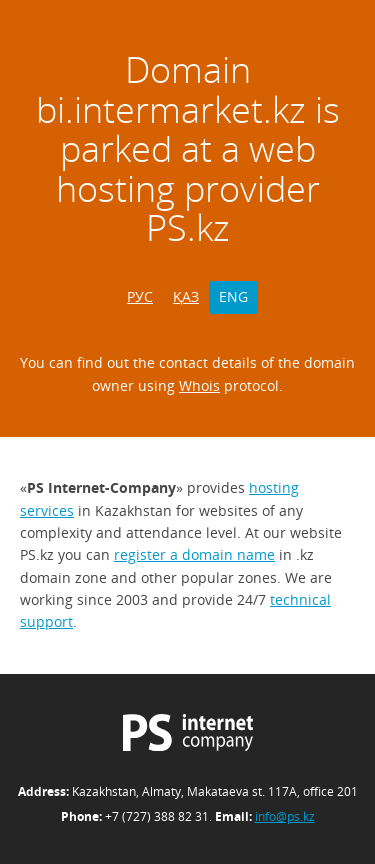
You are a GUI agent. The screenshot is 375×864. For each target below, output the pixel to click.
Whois (199, 385)
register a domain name (194, 554)
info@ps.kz (285, 816)
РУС (140, 296)
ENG (233, 296)
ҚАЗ (186, 296)
